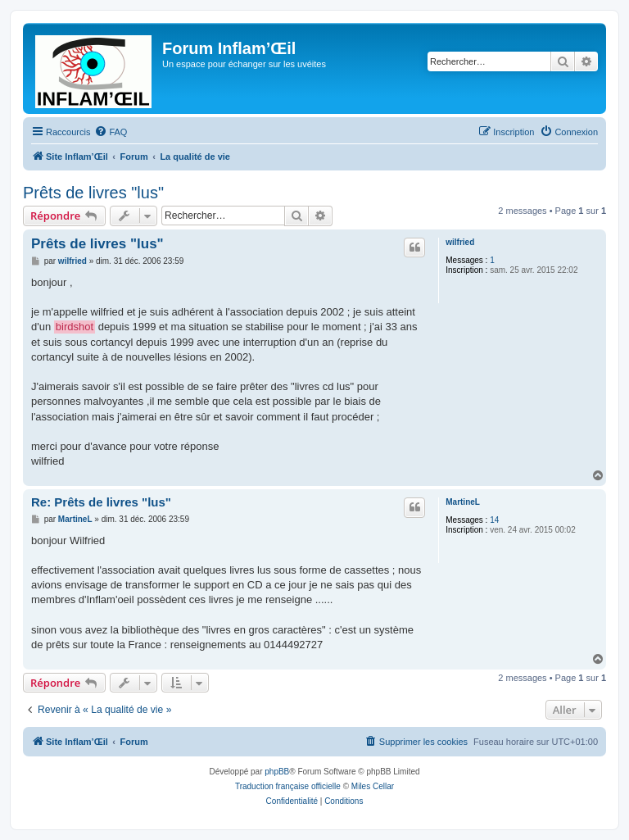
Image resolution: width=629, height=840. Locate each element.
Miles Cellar (373, 786)
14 (494, 520)
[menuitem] (111, 132)
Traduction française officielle (288, 786)
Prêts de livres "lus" (93, 193)
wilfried (460, 242)
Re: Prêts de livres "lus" (101, 502)
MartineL (463, 502)
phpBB (277, 772)
